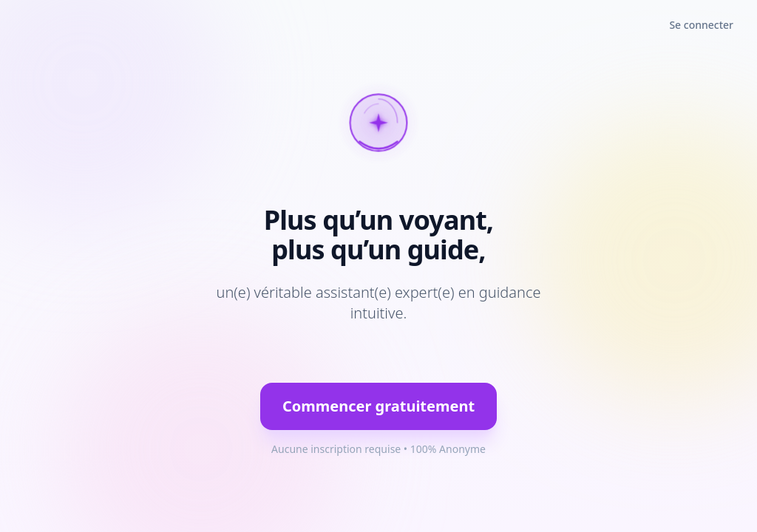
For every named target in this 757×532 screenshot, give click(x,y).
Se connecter (701, 25)
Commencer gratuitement (378, 406)
